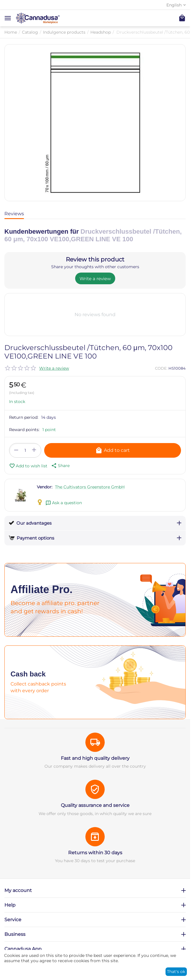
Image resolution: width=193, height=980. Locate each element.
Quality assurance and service (95, 805)
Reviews (14, 214)
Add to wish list (28, 466)
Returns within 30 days (95, 853)
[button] (60, 466)
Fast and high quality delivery (95, 758)
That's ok (176, 972)
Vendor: (45, 487)
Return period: (24, 417)
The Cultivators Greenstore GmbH (90, 487)
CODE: (161, 368)
